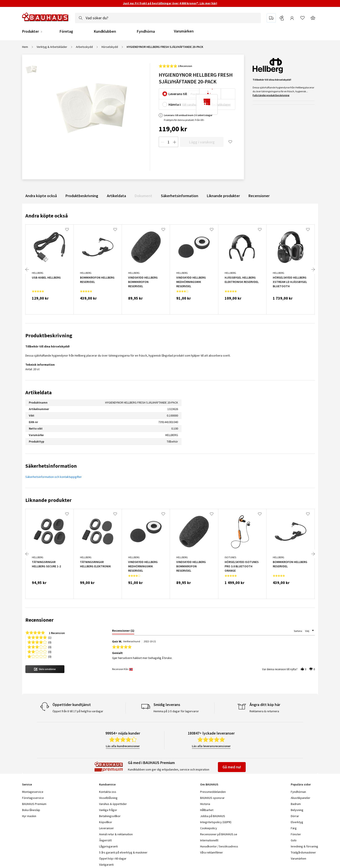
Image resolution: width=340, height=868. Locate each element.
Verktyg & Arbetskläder (52, 47)
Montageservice (33, 792)
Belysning (297, 810)
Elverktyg (297, 822)
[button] (45, 669)
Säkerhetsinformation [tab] (51, 466)
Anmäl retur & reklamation (116, 834)
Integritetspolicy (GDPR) (216, 822)
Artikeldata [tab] (38, 392)
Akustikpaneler (301, 798)
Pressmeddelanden (213, 792)
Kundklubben (105, 31)
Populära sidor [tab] (301, 784)
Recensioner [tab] (39, 620)
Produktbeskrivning (82, 196)
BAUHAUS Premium (34, 804)
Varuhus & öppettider (113, 804)
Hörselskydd (110, 47)
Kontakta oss (108, 792)
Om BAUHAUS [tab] (209, 784)
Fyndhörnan (298, 792)
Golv (294, 840)
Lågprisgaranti (108, 846)
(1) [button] (50, 637)
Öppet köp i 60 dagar (113, 858)
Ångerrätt (105, 840)
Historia (205, 804)
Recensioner (259, 196)
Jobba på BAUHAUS (213, 816)
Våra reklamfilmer (212, 852)
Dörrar (295, 816)
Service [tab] (27, 784)
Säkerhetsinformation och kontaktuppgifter (54, 477)
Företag (66, 31)
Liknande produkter (223, 196)
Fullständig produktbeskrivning (271, 95)
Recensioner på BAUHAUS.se (219, 834)
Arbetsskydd (84, 47)
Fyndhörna (146, 31)
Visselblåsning (108, 798)
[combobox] (168, 18)
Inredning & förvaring (304, 846)
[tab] (123, 631)
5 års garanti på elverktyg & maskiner (123, 852)
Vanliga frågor (108, 810)
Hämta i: (175, 104)
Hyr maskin (29, 816)
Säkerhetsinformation (180, 196)
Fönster (296, 834)
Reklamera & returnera (264, 711)
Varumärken (184, 31)
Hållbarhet (207, 810)
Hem (25, 47)
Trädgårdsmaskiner (303, 852)
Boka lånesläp (31, 810)
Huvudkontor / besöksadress (219, 846)
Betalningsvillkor (110, 816)
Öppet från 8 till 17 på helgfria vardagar (78, 711)
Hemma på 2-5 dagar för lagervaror (176, 711)
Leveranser (106, 828)
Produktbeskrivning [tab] (49, 335)
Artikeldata (116, 196)
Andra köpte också (41, 196)
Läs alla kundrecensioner (123, 746)
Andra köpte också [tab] (47, 216)
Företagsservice (33, 798)
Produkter (30, 31)
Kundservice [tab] (107, 784)
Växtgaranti (106, 865)
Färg (294, 828)
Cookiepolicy (209, 828)
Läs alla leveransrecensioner (211, 746)
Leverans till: (178, 94)
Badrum (296, 804)
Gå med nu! (232, 767)
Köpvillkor (106, 822)
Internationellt (209, 840)
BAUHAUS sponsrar (212, 798)
